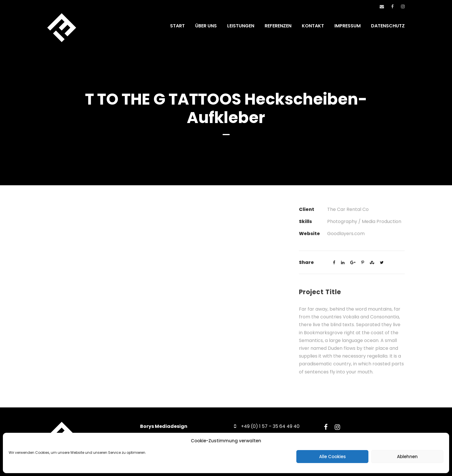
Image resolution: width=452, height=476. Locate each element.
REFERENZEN (278, 26)
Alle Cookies (333, 457)
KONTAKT (313, 26)
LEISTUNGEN (241, 26)
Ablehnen (407, 457)
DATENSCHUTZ (388, 26)
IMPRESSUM (348, 26)
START (177, 26)
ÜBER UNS (206, 26)
